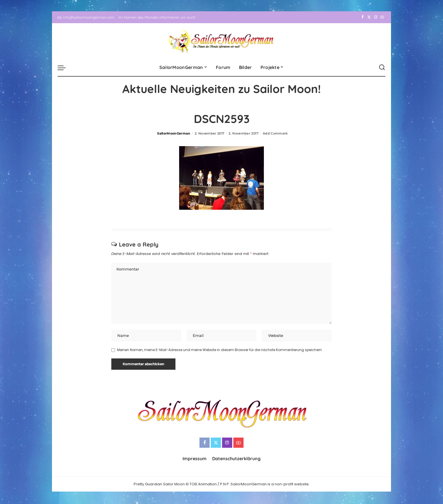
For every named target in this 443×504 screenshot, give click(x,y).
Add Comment (275, 133)
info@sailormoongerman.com (86, 17)
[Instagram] (376, 17)
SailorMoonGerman (174, 133)
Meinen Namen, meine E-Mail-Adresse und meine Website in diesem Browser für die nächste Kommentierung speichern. (220, 351)
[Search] (382, 68)
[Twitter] (369, 17)
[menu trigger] (64, 68)
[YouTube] (382, 17)
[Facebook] (363, 17)
